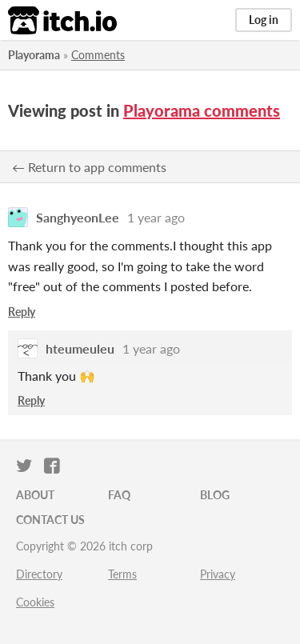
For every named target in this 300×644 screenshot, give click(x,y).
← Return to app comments (89, 167)
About (35, 495)
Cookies (35, 602)
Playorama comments (202, 110)
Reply (22, 312)
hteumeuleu (80, 348)
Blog (215, 495)
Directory (39, 574)
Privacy (218, 574)
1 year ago (156, 217)
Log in (264, 20)
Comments (98, 55)
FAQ (119, 495)
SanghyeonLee (78, 217)
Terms (122, 574)
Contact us (50, 520)
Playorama (34, 55)
